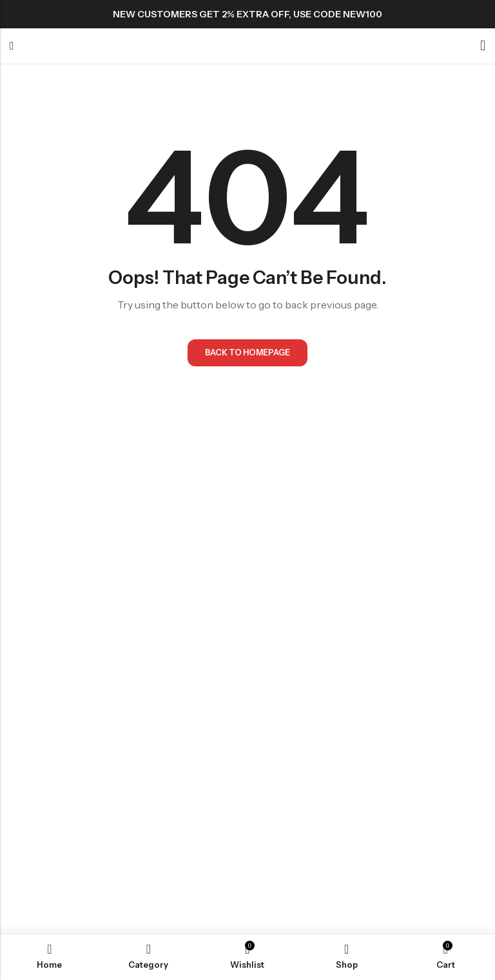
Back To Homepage (248, 353)
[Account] (483, 46)
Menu (12, 46)
